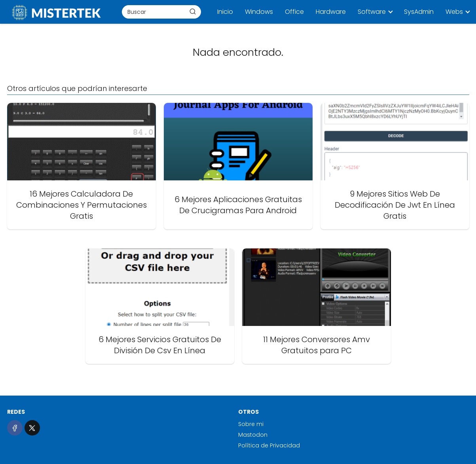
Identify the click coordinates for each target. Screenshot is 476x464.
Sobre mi (251, 424)
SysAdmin (419, 12)
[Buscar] (193, 11)
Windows (259, 12)
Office (294, 12)
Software (372, 12)
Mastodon (253, 435)
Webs (454, 12)
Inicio (225, 12)
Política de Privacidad (269, 445)
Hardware (331, 12)
